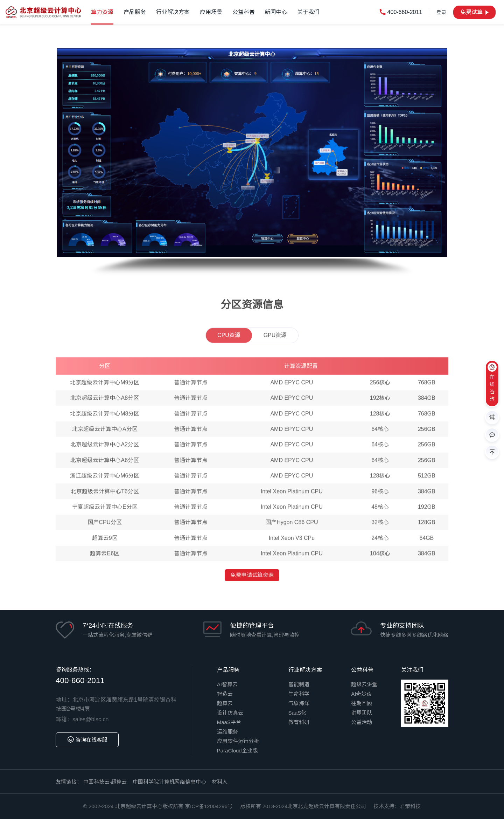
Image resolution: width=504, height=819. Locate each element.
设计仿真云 (230, 713)
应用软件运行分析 (238, 741)
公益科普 (244, 12)
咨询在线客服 (87, 740)
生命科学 (299, 694)
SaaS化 (297, 713)
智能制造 (299, 684)
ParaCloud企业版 (237, 751)
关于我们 (308, 12)
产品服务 (135, 12)
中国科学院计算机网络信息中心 (169, 782)
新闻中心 (276, 12)
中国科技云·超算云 (105, 782)
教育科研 (299, 722)
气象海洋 (299, 703)
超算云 (225, 703)
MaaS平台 (229, 722)
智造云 (225, 694)
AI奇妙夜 (361, 694)
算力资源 (102, 12)
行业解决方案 (173, 12)
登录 (441, 12)
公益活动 (362, 722)
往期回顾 (362, 703)
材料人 (220, 782)
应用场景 (211, 12)
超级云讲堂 (364, 684)
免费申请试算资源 (252, 575)
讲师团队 (362, 713)
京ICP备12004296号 (209, 806)
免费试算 (474, 12)
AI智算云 (227, 684)
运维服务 (227, 732)
